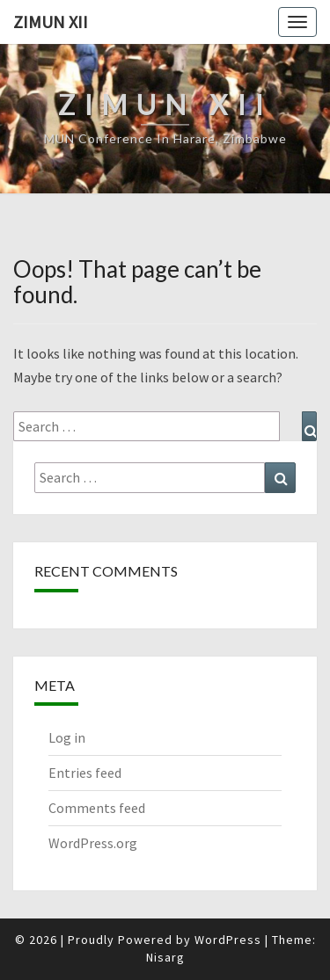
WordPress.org (93, 843)
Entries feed (85, 773)
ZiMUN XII (51, 22)
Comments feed (97, 808)
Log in (67, 737)
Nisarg (165, 957)
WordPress (228, 940)
